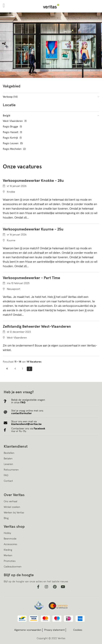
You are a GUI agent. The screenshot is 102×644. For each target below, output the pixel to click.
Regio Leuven (13, 143)
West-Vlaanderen (15, 121)
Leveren (8, 464)
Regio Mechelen (15, 149)
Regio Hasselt (13, 132)
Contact (8, 481)
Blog (6, 518)
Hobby (7, 533)
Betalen (8, 459)
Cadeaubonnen (13, 567)
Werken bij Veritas (14, 513)
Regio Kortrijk (13, 138)
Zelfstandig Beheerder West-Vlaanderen (37, 327)
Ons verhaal (10, 501)
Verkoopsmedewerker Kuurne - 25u (33, 229)
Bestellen (9, 453)
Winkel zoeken (12, 507)
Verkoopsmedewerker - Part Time (31, 278)
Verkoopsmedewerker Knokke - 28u (33, 181)
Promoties (10, 561)
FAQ (6, 475)
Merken (8, 556)
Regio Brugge (13, 127)
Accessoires (10, 544)
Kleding (8, 550)
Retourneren (11, 470)
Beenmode (10, 539)
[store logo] (51, 6)
